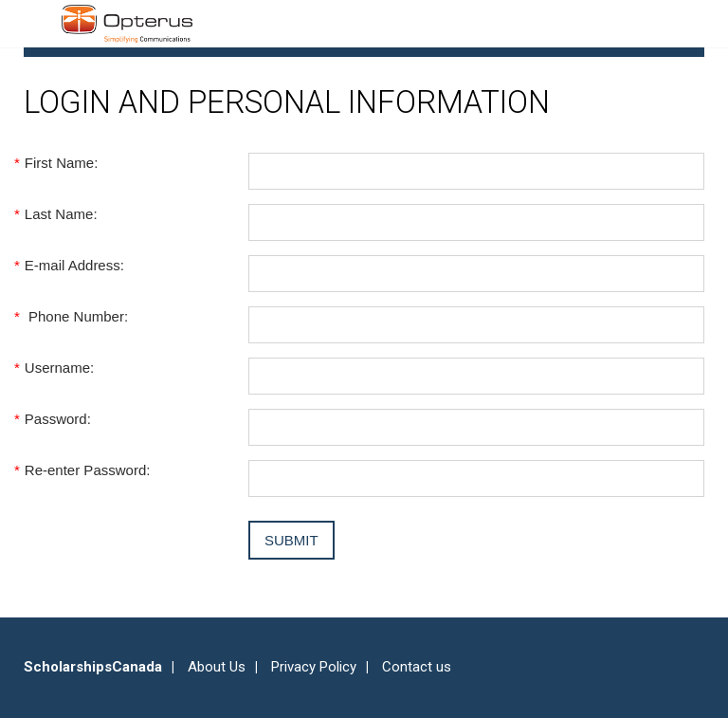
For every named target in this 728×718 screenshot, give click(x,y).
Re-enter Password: (87, 470)
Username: (59, 368)
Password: (57, 419)
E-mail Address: (74, 265)
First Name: (61, 163)
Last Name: (61, 214)
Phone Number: (76, 316)
